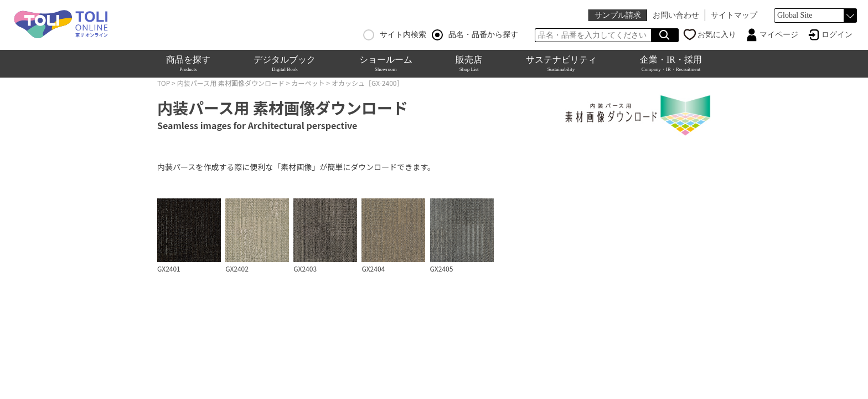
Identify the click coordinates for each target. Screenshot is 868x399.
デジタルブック (285, 63)
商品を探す (188, 63)
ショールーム (386, 63)
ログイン (837, 35)
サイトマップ (734, 15)
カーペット (308, 83)
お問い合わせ (676, 15)
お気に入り (717, 35)
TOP (164, 83)
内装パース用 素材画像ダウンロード (231, 83)
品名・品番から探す (475, 35)
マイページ (779, 35)
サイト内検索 (395, 35)
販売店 (469, 63)
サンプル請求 (618, 15)
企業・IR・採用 (671, 63)
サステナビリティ (561, 63)
